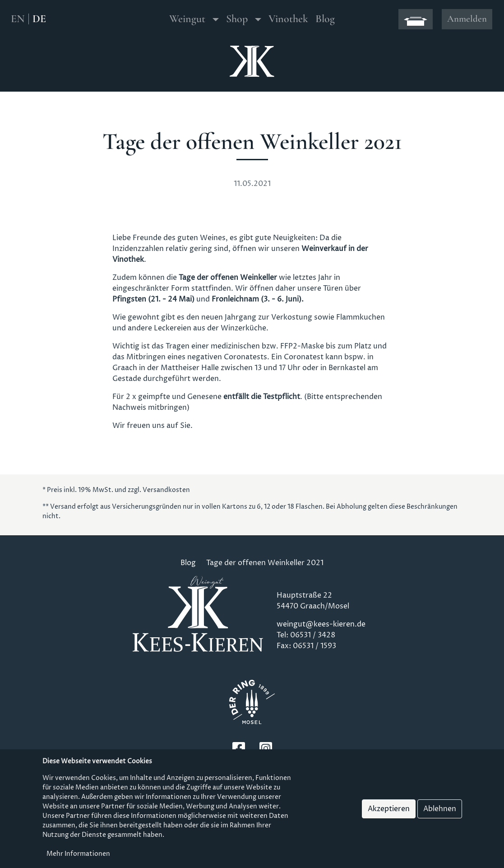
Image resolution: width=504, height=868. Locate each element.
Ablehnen (440, 809)
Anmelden (467, 19)
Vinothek (288, 19)
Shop (237, 19)
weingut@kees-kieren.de (321, 624)
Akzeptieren (389, 809)
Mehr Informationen (78, 854)
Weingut (187, 19)
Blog (325, 19)
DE (39, 19)
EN (18, 19)
